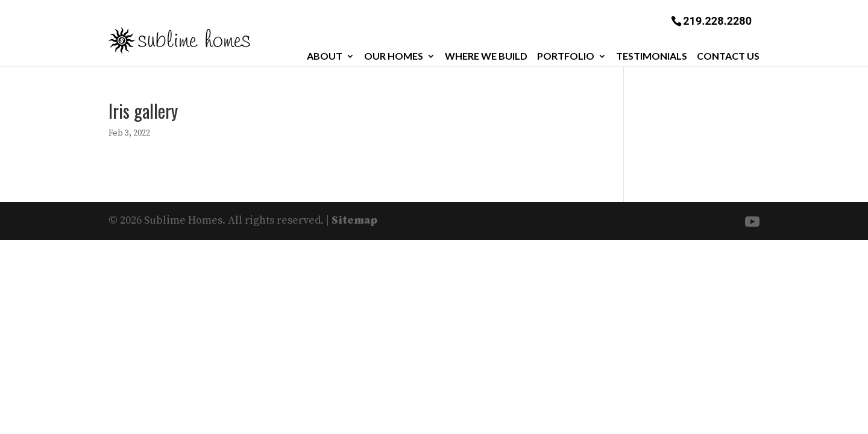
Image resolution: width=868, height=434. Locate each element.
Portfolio (566, 56)
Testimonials (652, 56)
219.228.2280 (717, 20)
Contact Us (728, 56)
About (325, 56)
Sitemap (354, 220)
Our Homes (394, 56)
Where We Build (486, 56)
